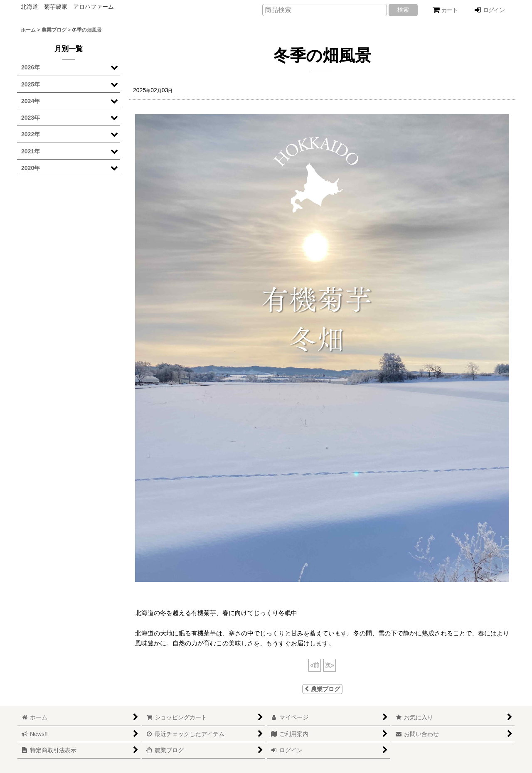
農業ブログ (322, 689)
